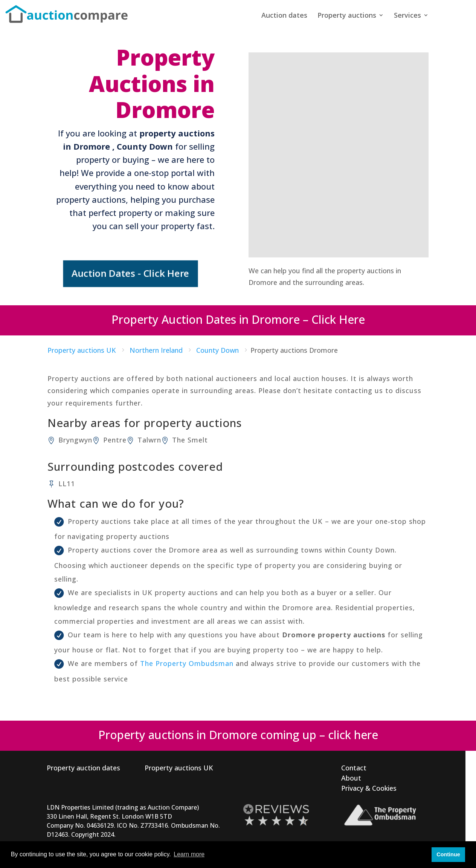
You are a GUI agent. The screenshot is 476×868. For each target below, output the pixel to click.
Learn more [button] (189, 854)
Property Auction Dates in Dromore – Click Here (238, 319)
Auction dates (284, 16)
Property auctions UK (179, 767)
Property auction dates (83, 767)
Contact (354, 767)
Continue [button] (448, 854)
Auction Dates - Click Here (131, 273)
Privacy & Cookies (369, 788)
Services (407, 16)
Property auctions (347, 16)
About (351, 778)
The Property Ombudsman (187, 663)
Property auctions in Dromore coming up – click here (238, 734)
